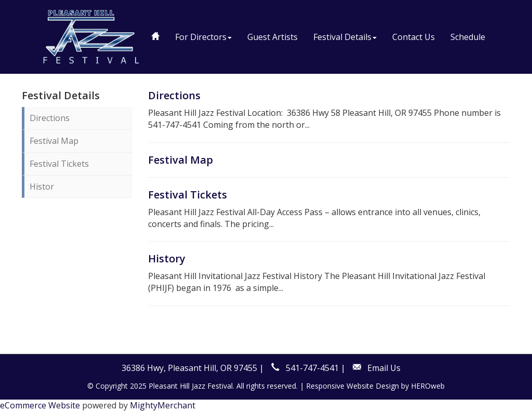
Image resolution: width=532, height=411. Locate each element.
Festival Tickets (59, 164)
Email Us (384, 368)
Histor (42, 187)
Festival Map (54, 141)
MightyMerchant (163, 405)
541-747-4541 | (316, 368)
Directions (50, 118)
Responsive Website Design (353, 386)
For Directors (203, 37)
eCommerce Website (40, 405)
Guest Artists (272, 37)
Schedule (468, 37)
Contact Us (414, 37)
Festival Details (345, 37)
